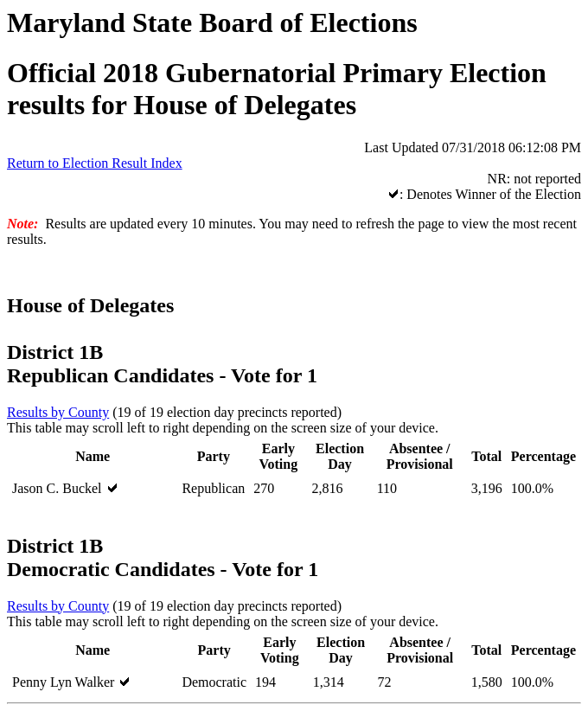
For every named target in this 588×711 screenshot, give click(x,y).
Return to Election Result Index (95, 163)
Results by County (58, 412)
